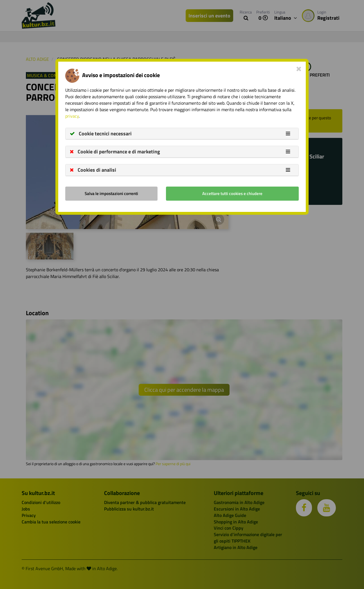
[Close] (299, 69)
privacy (72, 116)
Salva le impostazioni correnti (111, 193)
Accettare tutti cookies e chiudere (232, 193)
